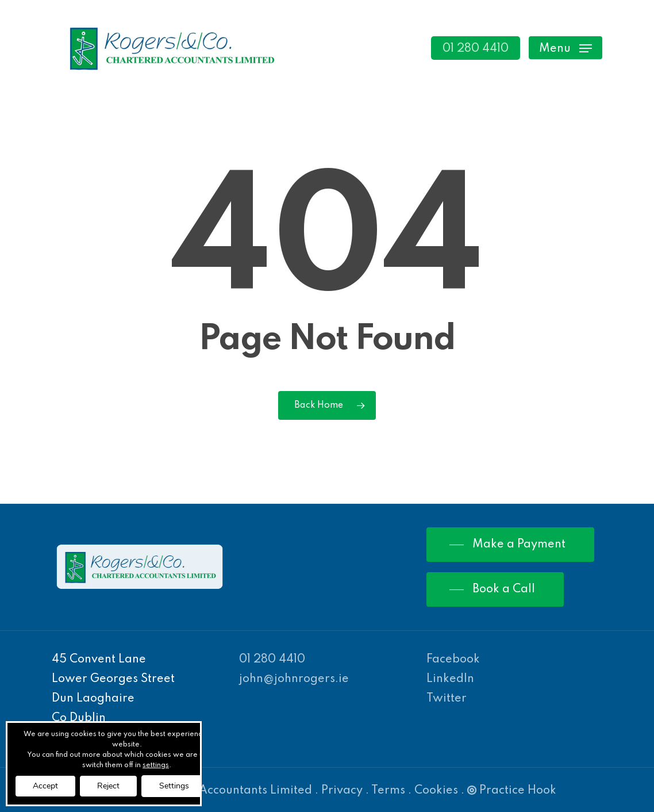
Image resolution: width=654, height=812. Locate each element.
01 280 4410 (272, 660)
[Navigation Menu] (565, 48)
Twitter (447, 699)
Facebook (453, 660)
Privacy (342, 791)
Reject (108, 786)
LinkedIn (450, 679)
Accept (45, 786)
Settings (174, 786)
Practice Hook (512, 791)
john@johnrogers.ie (294, 679)
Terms (388, 791)
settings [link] (156, 765)
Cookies (436, 791)
